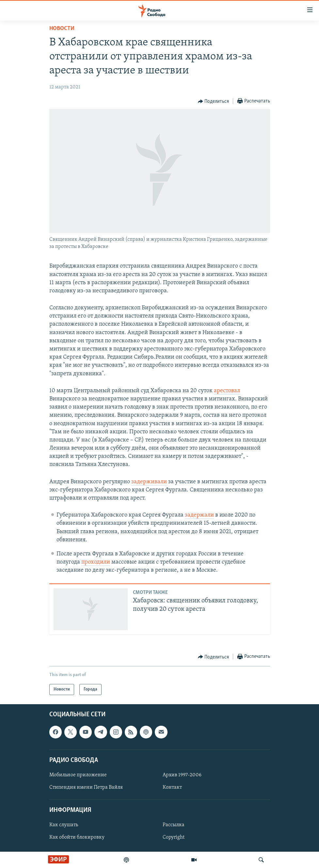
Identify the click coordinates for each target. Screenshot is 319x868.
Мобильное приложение (78, 775)
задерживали (149, 482)
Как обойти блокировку (77, 838)
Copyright (174, 838)
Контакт (172, 787)
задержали (199, 515)
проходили (96, 562)
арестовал (227, 391)
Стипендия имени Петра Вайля (86, 787)
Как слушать (64, 825)
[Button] (214, 101)
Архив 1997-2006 (182, 775)
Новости (62, 29)
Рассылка (174, 825)
